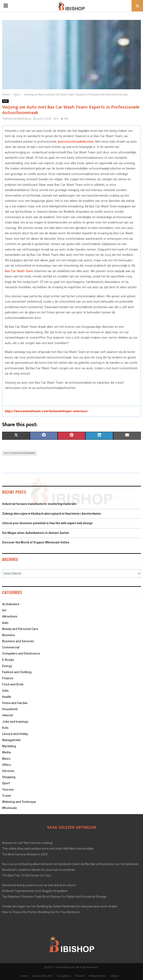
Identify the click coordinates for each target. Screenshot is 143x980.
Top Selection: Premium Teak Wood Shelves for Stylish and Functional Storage (54, 897)
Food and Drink (13, 684)
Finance (8, 678)
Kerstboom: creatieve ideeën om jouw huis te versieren (39, 870)
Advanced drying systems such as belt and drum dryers (39, 885)
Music (6, 759)
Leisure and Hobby (15, 734)
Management (11, 740)
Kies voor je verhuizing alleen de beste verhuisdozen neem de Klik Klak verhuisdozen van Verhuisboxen (70, 864)
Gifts (5, 691)
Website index (97, 976)
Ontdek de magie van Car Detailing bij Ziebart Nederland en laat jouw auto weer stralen (60, 906)
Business (9, 635)
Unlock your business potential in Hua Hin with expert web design (47, 523)
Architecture (11, 604)
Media (6, 752)
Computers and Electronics (21, 653)
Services (8, 771)
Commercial (11, 647)
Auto (5, 101)
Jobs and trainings (15, 722)
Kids (5, 728)
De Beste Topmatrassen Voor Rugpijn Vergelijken (35, 891)
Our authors (64, 976)
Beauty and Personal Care (20, 629)
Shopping (9, 777)
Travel (6, 796)
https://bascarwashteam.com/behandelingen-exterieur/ (47, 411)
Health (7, 697)
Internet (7, 715)
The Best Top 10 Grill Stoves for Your (27, 875)
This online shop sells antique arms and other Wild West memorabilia (48, 849)
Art (4, 610)
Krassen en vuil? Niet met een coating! (27, 843)
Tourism (8, 790)
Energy (7, 666)
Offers (7, 765)
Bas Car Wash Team (19, 271)
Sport (6, 783)
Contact (114, 976)
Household (10, 709)
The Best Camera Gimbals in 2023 (25, 854)
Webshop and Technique (19, 802)
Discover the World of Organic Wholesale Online (36, 542)
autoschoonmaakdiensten (76, 142)
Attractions (10, 616)
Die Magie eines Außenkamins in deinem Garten (36, 533)
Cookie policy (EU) (42, 976)
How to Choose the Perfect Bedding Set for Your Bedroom (41, 912)
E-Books (8, 660)
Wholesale (9, 808)
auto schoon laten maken (20, 453)
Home (24, 976)
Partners (80, 976)
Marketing (9, 746)
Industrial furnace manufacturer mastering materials (39, 504)
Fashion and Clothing (17, 672)
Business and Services (18, 641)
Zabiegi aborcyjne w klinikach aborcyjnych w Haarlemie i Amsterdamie (51, 514)
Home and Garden (15, 703)
